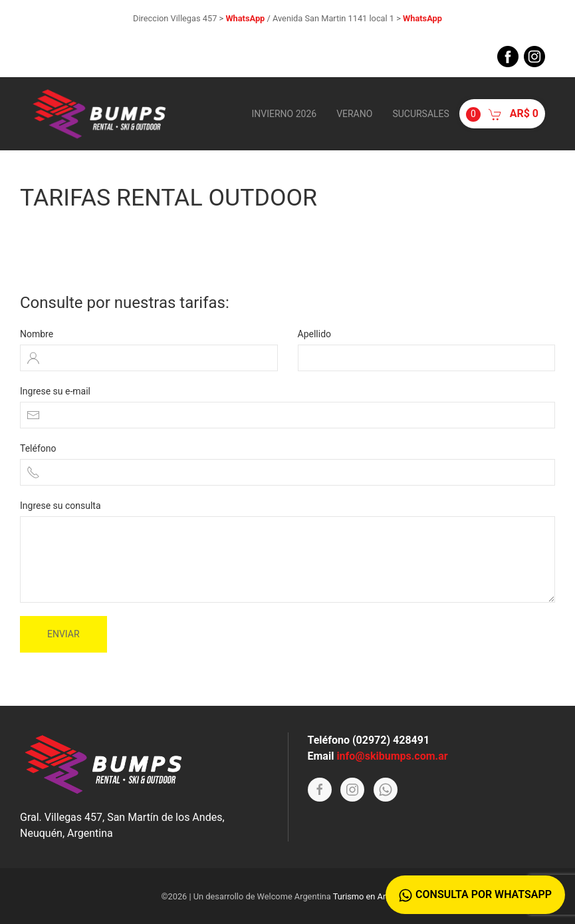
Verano (354, 114)
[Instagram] (352, 790)
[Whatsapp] (386, 790)
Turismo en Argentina (374, 896)
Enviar (63, 634)
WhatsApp (245, 18)
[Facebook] (320, 790)
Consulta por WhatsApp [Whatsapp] (475, 895)
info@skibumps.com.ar (392, 756)
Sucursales (420, 114)
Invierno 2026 (284, 114)
